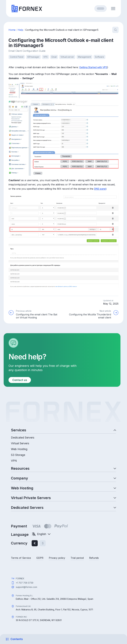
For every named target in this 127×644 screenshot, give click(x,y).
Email (54, 57)
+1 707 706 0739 (25, 583)
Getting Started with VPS (93, 67)
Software (99, 57)
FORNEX (20, 578)
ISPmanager (33, 57)
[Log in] (101, 9)
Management (84, 57)
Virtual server (67, 57)
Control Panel (17, 57)
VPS (45, 57)
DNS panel (100, 189)
